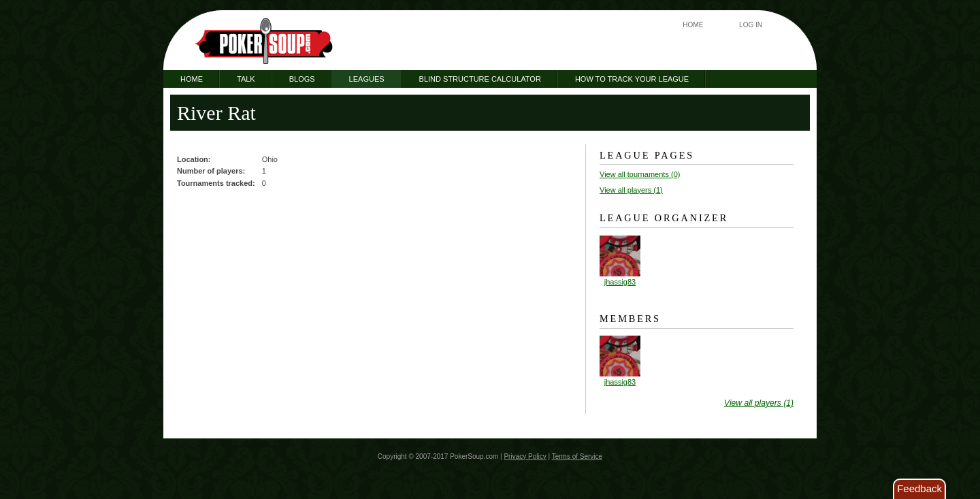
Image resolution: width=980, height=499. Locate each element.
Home (693, 25)
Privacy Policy (525, 456)
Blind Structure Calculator (480, 79)
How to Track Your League (632, 79)
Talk (246, 79)
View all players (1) (631, 190)
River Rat (216, 113)
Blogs (302, 79)
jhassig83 (620, 282)
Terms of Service (577, 456)
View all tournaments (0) (640, 174)
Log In (751, 25)
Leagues (367, 79)
